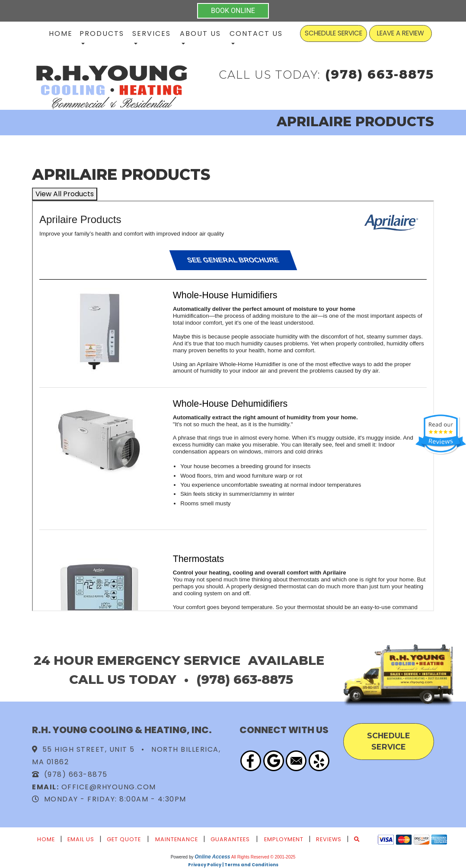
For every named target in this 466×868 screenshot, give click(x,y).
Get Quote (124, 839)
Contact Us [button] (256, 34)
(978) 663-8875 (380, 74)
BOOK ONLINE (233, 11)
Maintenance (177, 839)
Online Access (212, 857)
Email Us (81, 839)
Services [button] (152, 34)
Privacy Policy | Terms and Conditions (233, 865)
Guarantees (230, 839)
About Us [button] (200, 34)
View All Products (65, 194)
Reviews (329, 839)
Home (61, 34)
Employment (284, 839)
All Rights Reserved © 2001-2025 (263, 857)
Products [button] (102, 34)
